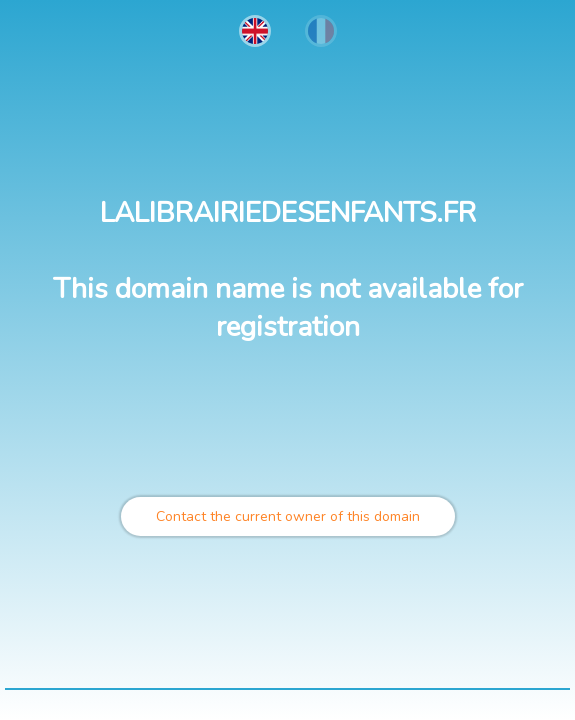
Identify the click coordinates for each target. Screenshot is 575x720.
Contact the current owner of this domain (288, 516)
